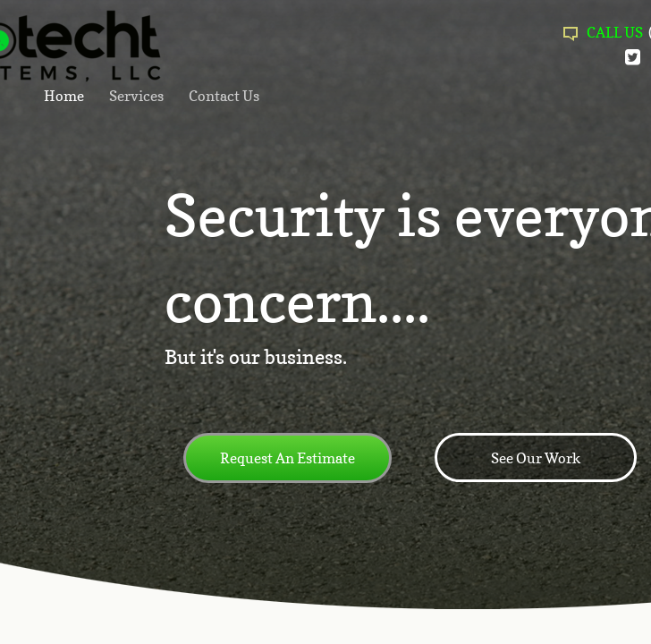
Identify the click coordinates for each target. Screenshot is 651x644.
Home (64, 96)
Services (136, 96)
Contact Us (224, 96)
